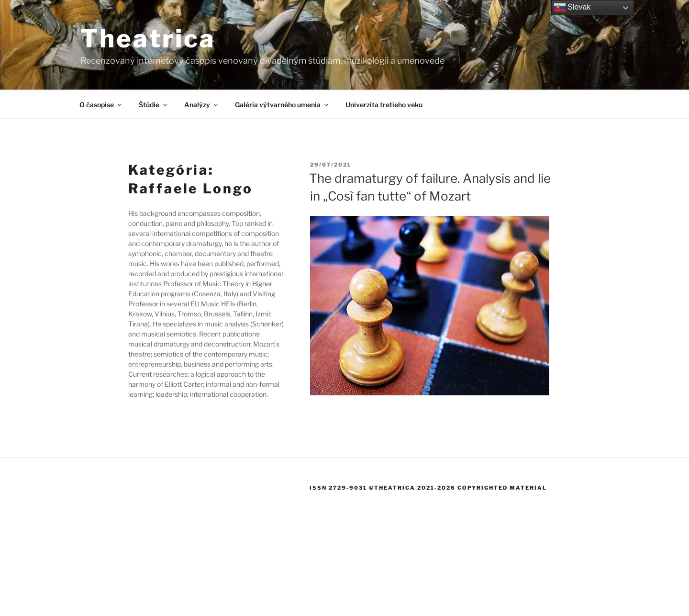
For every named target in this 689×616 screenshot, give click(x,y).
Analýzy (202, 105)
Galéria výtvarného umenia (282, 105)
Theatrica (148, 39)
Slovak (572, 8)
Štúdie (154, 105)
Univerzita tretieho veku (384, 105)
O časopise (101, 105)
